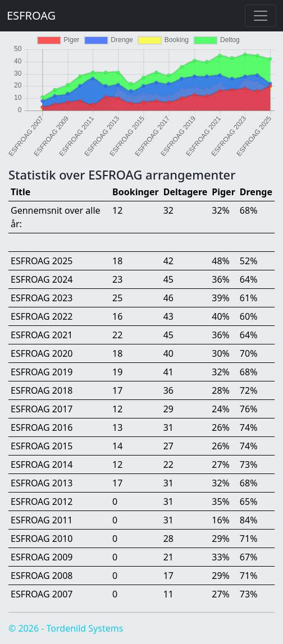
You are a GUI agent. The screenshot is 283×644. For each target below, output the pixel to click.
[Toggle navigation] (261, 16)
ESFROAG (31, 15)
